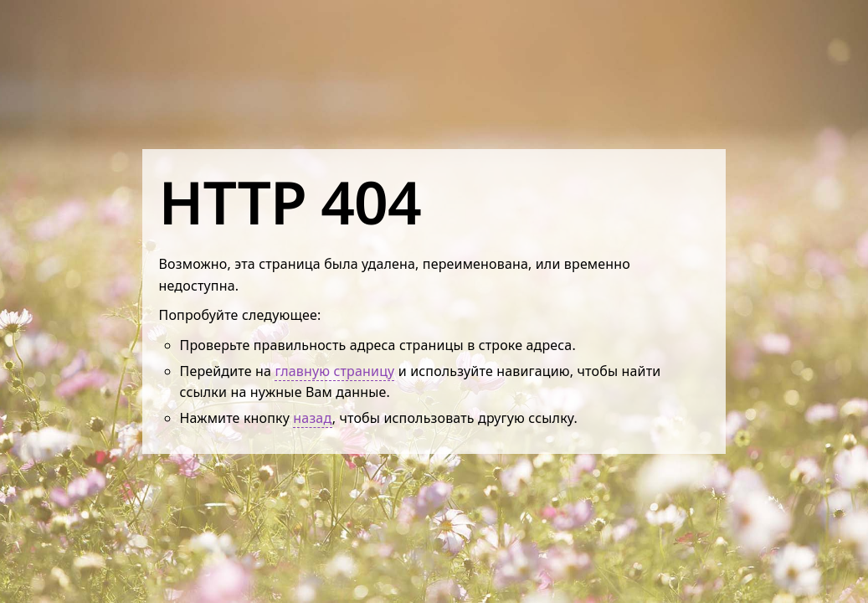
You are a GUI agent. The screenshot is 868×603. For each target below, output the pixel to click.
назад (312, 418)
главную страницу (334, 371)
